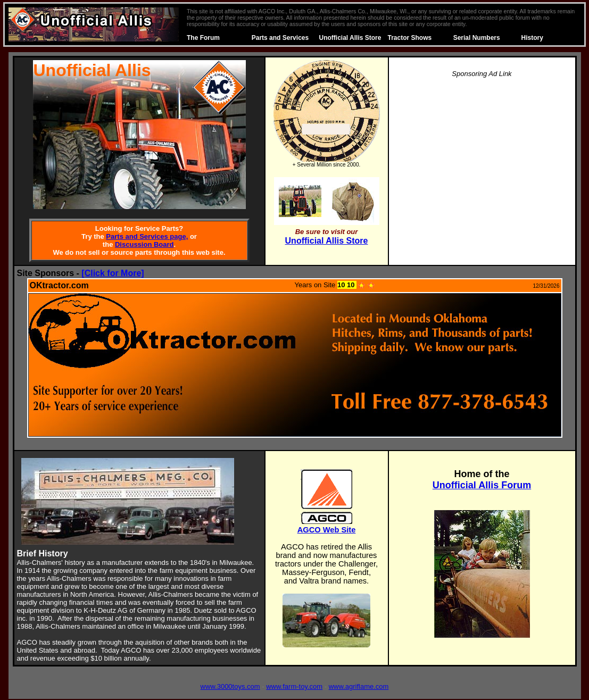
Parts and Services (280, 38)
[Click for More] (113, 273)
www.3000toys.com (230, 686)
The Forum (203, 38)
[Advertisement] (482, 162)
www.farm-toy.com (294, 686)
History (532, 38)
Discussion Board (144, 244)
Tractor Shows (410, 38)
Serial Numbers (477, 38)
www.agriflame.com (359, 686)
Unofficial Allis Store (350, 38)
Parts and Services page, (147, 236)
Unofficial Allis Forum (482, 485)
